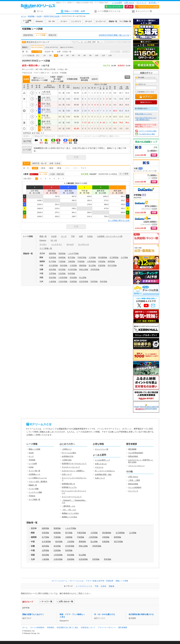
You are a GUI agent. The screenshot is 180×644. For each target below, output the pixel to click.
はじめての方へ (116, 7)
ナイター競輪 (34, 489)
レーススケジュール (84, 586)
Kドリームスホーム (60, 581)
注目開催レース (34, 474)
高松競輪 (52, 278)
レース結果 (33, 464)
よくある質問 (117, 3)
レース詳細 (37, 52)
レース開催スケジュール (38, 478)
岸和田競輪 (95, 269)
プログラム (76, 42)
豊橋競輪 (83, 265)
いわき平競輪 (73, 253)
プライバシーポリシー (136, 466)
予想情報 (32, 460)
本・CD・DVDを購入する (105, 614)
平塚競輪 (81, 261)
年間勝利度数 (72, 79)
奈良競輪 (62, 269)
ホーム (23, 16)
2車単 (43, 168)
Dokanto (43, 240)
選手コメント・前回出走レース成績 (39, 79)
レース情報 (41, 35)
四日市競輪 (112, 265)
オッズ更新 (124, 174)
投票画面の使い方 (68, 484)
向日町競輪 (72, 269)
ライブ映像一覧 (46, 248)
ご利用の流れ (67, 460)
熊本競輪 (104, 282)
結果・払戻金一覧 (64, 52)
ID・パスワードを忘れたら (105, 471)
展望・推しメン (98, 42)
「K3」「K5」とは (69, 510)
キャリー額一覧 (34, 471)
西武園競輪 (103, 257)
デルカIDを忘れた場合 (147, 134)
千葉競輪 (62, 261)
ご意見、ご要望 (134, 480)
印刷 (127, 77)
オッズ (27, 163)
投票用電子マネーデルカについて (74, 464)
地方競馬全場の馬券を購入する (141, 614)
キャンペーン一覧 (102, 449)
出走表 (39, 16)
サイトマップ (141, 3)
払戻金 (90, 236)
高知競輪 (73, 278)
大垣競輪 (73, 265)
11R (103, 55)
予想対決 (32, 496)
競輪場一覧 (33, 485)
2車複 (59, 168)
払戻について (67, 474)
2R (50, 55)
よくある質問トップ (102, 460)
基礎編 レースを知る (69, 517)
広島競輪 (62, 274)
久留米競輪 (63, 282)
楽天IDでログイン (146, 102)
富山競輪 (92, 265)
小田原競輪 (91, 261)
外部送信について (88, 627)
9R (90, 55)
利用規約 (51, 627)
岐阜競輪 (64, 265)
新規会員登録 (146, 65)
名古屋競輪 (53, 265)
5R (67, 55)
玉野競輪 (52, 274)
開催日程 (52, 35)
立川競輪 (124, 257)
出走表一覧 (49, 52)
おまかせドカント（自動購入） (73, 471)
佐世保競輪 (84, 282)
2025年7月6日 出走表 (52, 16)
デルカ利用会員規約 (136, 453)
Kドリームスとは (77, 581)
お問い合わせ (129, 3)
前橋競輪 (62, 257)
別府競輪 (94, 282)
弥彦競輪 (52, 257)
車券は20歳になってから (144, 114)
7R (79, 55)
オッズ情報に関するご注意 (119, 220)
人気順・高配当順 (57, 174)
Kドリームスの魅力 (69, 453)
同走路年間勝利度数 (84, 79)
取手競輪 (71, 257)
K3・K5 (54, 240)
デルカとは (99, 467)
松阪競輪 (31, 16)
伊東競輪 (102, 261)
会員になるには (101, 464)
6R (73, 55)
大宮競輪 (92, 257)
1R (45, 55)
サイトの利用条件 (135, 487)
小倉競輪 (52, 282)
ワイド (84, 168)
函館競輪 (52, 253)
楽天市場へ (153, 3)
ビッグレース (84, 244)
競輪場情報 (28, 35)
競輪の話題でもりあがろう (33, 614)
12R (110, 55)
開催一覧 (43, 236)
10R (97, 55)
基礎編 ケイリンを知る (70, 513)
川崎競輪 (71, 261)
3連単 (35, 168)
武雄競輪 (73, 282)
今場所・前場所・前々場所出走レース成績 (57, 79)
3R (56, 55)
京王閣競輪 (114, 257)
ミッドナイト (57, 244)
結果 (81, 236)
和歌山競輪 (84, 269)
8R (85, 55)
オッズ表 (43, 174)
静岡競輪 (111, 261)
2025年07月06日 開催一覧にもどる (114, 35)
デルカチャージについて (71, 467)
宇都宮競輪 (82, 257)
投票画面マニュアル (69, 487)
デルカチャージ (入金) (148, 7)
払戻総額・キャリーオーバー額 (110, 236)
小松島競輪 (63, 278)
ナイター (43, 244)
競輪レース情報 (122, 581)
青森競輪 (62, 253)
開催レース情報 (34, 449)
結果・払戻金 (55, 163)
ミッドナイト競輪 (35, 492)
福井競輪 (52, 269)
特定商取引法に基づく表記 (67, 627)
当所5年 (95, 79)
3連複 (51, 168)
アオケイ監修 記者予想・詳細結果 (100, 581)
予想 (73, 236)
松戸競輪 (52, 261)
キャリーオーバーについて (72, 497)
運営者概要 (132, 449)
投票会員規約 (133, 456)
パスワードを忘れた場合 (147, 131)
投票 (131, 7)
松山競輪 (83, 278)
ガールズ (70, 244)
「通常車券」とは (68, 506)
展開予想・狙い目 (39, 163)
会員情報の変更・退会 (103, 474)
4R (62, 55)
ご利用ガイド (67, 449)
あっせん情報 (86, 42)
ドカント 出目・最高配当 (38, 482)
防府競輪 (71, 274)
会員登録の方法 (68, 456)
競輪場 (111, 586)
